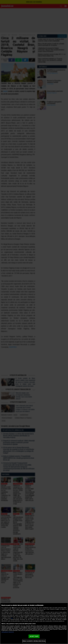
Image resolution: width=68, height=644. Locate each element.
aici (12, 618)
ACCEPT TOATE (34, 636)
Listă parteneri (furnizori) (8, 632)
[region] (34, 623)
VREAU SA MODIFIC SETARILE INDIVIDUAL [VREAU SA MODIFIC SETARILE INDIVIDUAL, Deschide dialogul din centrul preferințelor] (34, 641)
